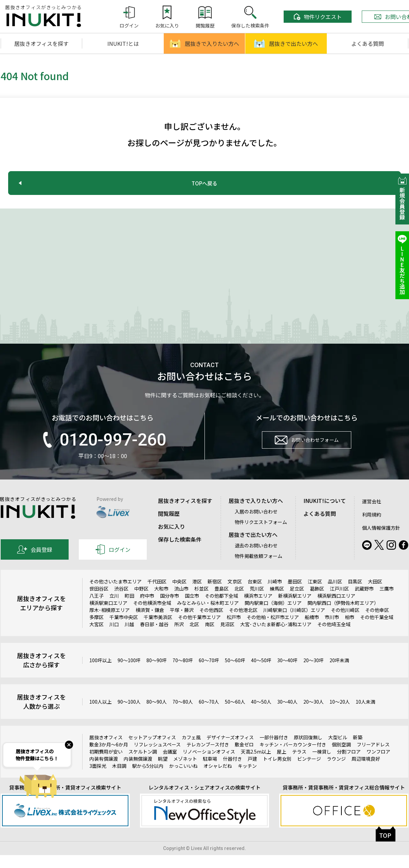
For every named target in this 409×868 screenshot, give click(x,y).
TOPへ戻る (205, 183)
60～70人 (209, 715)
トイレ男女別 (277, 772)
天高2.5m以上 (256, 765)
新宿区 (215, 595)
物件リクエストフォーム (261, 535)
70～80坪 (183, 673)
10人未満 (366, 715)
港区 (197, 595)
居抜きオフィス (106, 751)
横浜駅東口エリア (108, 616)
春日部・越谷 (154, 637)
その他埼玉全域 (334, 637)
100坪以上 (101, 673)
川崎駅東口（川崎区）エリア (294, 623)
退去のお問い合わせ (256, 559)
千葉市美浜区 (158, 630)
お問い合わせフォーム (307, 456)
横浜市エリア (258, 609)
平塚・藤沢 (182, 623)
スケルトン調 (143, 765)
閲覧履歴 (169, 527)
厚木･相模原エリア (110, 623)
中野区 (141, 602)
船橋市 (312, 630)
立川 (114, 609)
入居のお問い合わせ (256, 525)
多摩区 (96, 630)
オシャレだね (218, 779)
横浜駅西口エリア (336, 609)
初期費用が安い (106, 765)
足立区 (297, 602)
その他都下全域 (221, 609)
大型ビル (338, 751)
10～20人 (340, 715)
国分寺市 (170, 609)
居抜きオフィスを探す (41, 43)
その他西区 (211, 623)
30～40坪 (287, 673)
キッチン (247, 779)
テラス (299, 765)
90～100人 (129, 715)
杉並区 (201, 602)
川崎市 (275, 595)
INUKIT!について (325, 514)
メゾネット (185, 772)
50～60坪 (235, 673)
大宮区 (96, 637)
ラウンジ (336, 772)
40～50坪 (261, 673)
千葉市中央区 (124, 630)
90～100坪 (129, 673)
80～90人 (157, 715)
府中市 (147, 609)
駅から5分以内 (148, 779)
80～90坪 (157, 673)
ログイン (113, 563)
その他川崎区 (345, 623)
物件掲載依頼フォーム (259, 569)
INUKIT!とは (123, 43)
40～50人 (261, 715)
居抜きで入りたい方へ (204, 43)
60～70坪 (209, 673)
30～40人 (287, 715)
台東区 (255, 595)
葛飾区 (317, 602)
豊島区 (221, 602)
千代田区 (157, 595)
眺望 (163, 772)
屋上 (282, 765)
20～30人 (314, 715)
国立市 (192, 609)
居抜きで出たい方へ (286, 43)
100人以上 (101, 715)
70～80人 (183, 715)
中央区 (179, 595)
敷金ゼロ (244, 758)
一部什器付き (274, 751)
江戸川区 (339, 602)
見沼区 (227, 637)
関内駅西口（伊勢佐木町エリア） (343, 616)
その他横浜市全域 (152, 616)
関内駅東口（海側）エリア (273, 616)
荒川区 (257, 602)
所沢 (179, 637)
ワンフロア (378, 765)
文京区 (235, 595)
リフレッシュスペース (157, 758)
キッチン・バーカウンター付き (293, 758)
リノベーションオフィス (209, 765)
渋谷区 (121, 602)
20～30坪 (314, 673)
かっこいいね (183, 779)
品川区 (335, 595)
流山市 (181, 602)
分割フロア (349, 765)
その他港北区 (243, 623)
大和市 (161, 602)
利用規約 (372, 528)
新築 (358, 751)
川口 (114, 637)
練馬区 (277, 602)
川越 (129, 637)
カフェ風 (191, 751)
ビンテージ (309, 772)
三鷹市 (387, 602)
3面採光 (98, 779)
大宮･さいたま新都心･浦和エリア (276, 637)
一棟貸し (322, 765)
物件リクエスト (318, 17)
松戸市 (234, 630)
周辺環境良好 (366, 772)
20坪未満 (339, 673)
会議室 (170, 765)
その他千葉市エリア (199, 630)
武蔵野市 (364, 602)
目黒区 (355, 595)
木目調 (119, 779)
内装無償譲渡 (138, 772)
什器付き (232, 772)
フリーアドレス (373, 758)
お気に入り (172, 540)
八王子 (96, 609)
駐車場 (210, 772)
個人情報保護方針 (381, 541)
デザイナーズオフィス (230, 751)
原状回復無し (308, 751)
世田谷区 (99, 602)
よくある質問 (368, 43)
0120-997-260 (103, 453)
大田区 (375, 595)
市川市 (332, 630)
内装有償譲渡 (104, 772)
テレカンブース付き (208, 758)
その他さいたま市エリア (115, 595)
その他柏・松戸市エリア (273, 630)
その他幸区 (377, 623)
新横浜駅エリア (295, 609)
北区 (239, 602)
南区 (210, 637)
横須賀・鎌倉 (150, 623)
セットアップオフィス (152, 751)
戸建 (252, 772)
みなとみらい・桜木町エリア (208, 616)
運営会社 (372, 514)
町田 (129, 609)
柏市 (350, 630)
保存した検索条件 (180, 553)
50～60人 (235, 715)
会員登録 (35, 563)
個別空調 (341, 758)
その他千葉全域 (377, 630)
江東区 (315, 595)
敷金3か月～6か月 (109, 758)
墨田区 (295, 595)
